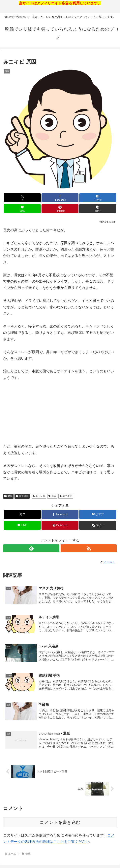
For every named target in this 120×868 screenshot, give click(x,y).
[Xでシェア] (22, 198)
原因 (52, 496)
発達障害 (22, 496)
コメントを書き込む (60, 823)
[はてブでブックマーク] (98, 198)
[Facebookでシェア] (60, 198)
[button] (98, 209)
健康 (8, 496)
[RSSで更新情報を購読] (89, 548)
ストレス (39, 496)
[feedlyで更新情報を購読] (31, 548)
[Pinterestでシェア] (60, 209)
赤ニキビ (66, 496)
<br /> (15, 411)
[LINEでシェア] (22, 209)
